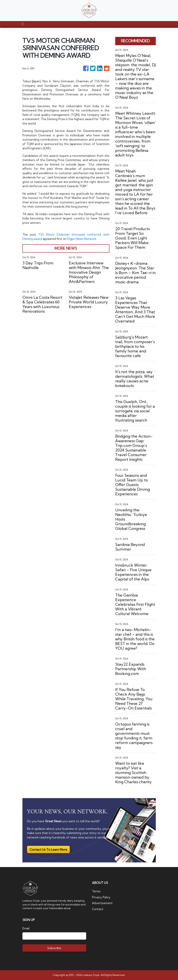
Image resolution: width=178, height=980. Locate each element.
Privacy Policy (101, 897)
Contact (98, 909)
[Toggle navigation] (23, 24)
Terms (96, 891)
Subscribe (54, 948)
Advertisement (102, 903)
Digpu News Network (82, 239)
